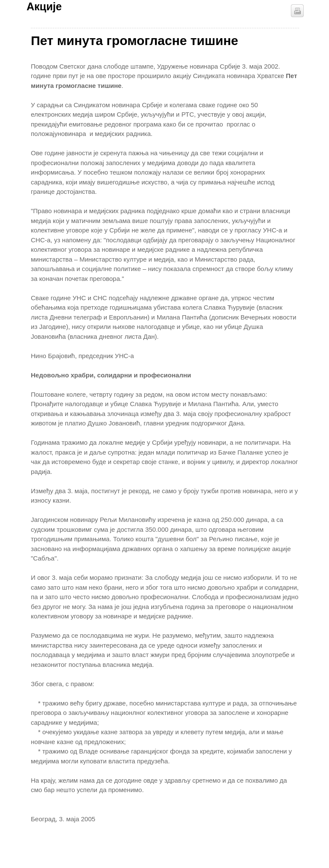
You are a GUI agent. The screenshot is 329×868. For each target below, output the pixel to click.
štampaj (297, 11)
